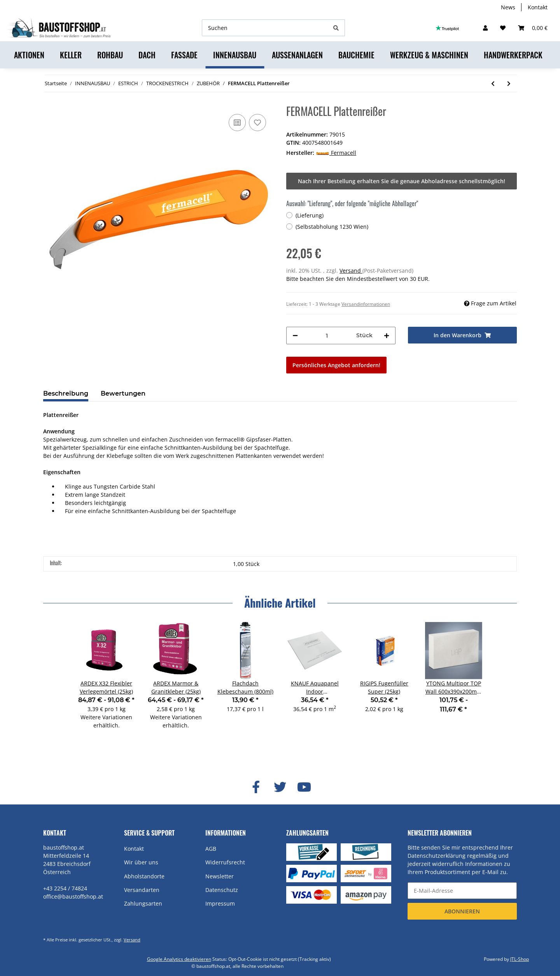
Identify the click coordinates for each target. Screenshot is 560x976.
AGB (211, 849)
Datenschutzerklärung (437, 856)
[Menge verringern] (295, 336)
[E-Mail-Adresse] (462, 891)
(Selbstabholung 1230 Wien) (332, 227)
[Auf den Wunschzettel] (257, 123)
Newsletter (220, 876)
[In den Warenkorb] (463, 335)
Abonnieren (462, 911)
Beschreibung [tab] (66, 393)
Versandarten (142, 890)
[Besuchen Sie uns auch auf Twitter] (280, 787)
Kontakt (538, 7)
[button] (485, 28)
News (508, 7)
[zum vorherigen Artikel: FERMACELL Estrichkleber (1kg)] (493, 83)
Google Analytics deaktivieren (179, 959)
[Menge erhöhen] (387, 336)
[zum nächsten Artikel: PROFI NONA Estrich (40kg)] (509, 83)
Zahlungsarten (143, 903)
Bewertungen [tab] (123, 393)
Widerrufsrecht (225, 862)
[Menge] (327, 336)
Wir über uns (141, 862)
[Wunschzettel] (503, 28)
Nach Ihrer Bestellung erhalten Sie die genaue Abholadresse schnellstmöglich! (402, 181)
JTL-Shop (520, 959)
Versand (351, 271)
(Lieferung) (310, 215)
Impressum (220, 903)
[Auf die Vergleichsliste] (237, 123)
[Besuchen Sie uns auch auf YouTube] (304, 787)
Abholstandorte (144, 876)
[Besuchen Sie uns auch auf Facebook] (256, 787)
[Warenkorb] (533, 28)
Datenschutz (222, 890)
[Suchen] (265, 28)
